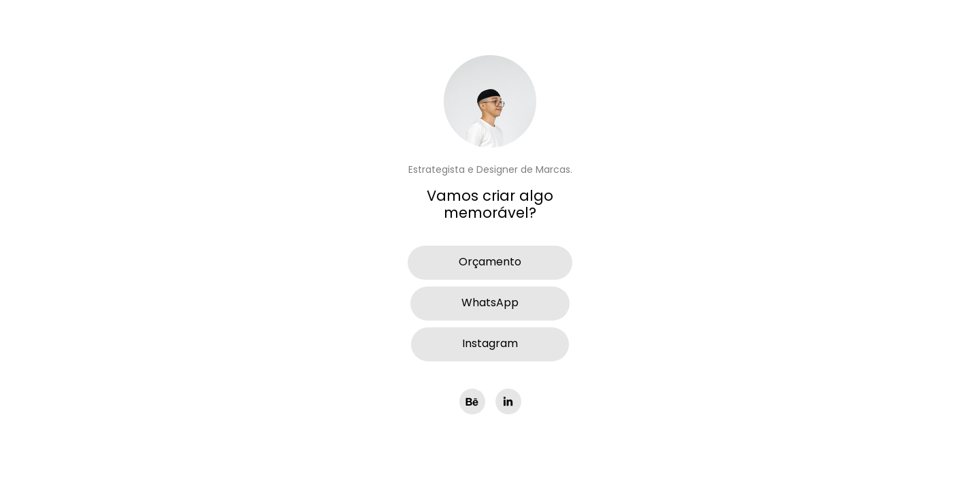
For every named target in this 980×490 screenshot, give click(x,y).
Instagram (490, 344)
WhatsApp (490, 304)
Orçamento (490, 263)
